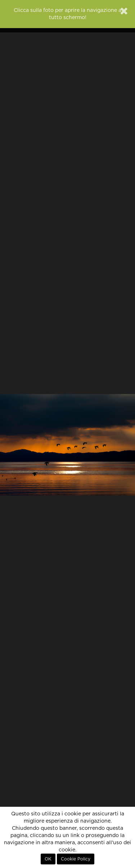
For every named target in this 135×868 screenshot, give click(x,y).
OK (48, 859)
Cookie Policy (76, 859)
